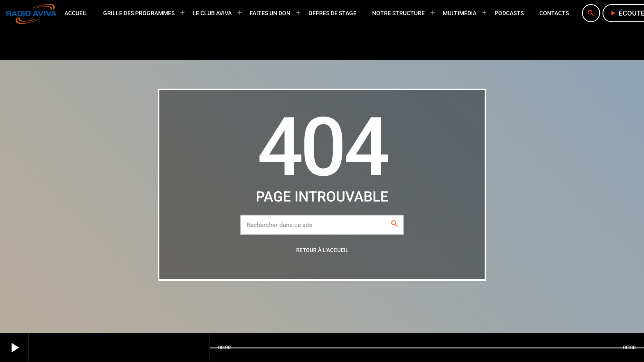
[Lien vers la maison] (31, 13)
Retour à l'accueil (322, 251)
